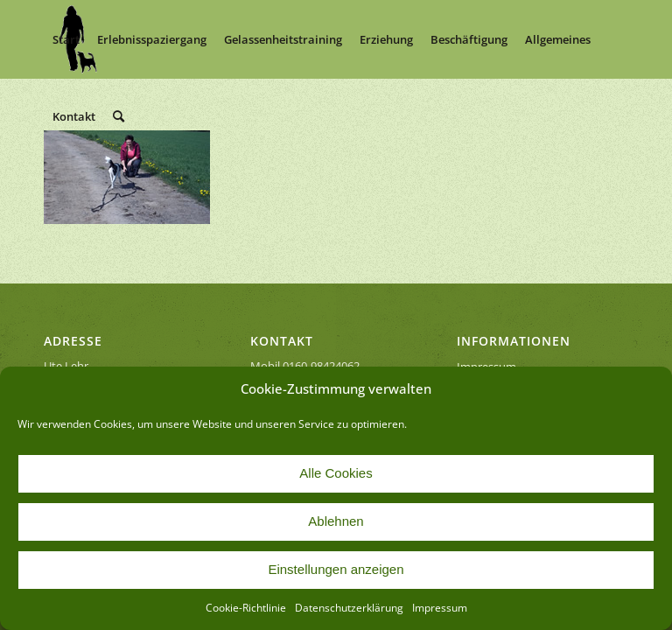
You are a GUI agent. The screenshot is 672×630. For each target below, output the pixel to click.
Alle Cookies (336, 473)
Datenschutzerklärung (349, 608)
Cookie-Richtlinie (246, 608)
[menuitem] (66, 39)
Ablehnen (336, 521)
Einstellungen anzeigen (336, 569)
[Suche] (119, 116)
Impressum (440, 608)
